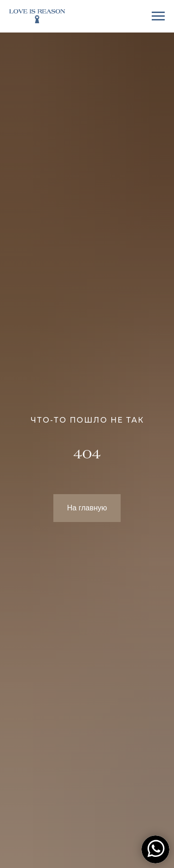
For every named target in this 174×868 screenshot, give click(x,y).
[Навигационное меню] (158, 16)
